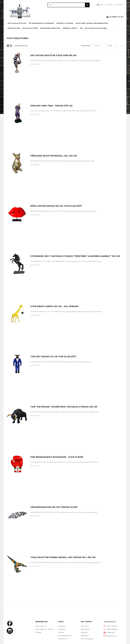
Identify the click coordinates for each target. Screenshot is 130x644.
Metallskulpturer (30, 28)
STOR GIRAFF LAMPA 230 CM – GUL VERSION (54, 306)
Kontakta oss (63, 639)
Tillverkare (62, 626)
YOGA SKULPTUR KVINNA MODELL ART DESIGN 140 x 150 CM (63, 557)
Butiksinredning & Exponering (41, 23)
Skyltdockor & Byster (17, 23)
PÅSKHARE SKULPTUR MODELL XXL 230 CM (54, 156)
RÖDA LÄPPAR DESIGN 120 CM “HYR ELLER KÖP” (56, 206)
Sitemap (38, 633)
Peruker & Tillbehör (65, 23)
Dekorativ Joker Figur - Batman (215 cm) (51, 106)
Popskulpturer (14, 28)
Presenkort (62, 629)
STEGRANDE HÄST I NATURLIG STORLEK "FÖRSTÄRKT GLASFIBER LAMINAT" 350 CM (75, 256)
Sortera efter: (86, 46)
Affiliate (61, 633)
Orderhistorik (85, 629)
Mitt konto (85, 626)
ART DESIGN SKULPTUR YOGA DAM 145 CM (53, 56)
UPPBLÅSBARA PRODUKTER (50, 28)
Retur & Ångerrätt (87, 639)
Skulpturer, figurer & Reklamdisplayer (92, 23)
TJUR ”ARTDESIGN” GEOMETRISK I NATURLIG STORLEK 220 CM (64, 407)
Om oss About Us (41, 626)
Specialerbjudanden (65, 636)
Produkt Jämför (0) (21, 46)
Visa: (110, 46)
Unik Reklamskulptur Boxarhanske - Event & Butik (57, 457)
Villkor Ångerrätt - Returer (44, 629)
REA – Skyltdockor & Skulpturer (93, 28)
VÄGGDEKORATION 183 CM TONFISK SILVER (54, 507)
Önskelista (84, 633)
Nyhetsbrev (85, 636)
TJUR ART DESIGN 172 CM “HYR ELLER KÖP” (54, 357)
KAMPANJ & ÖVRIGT (70, 28)
